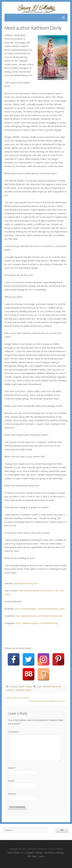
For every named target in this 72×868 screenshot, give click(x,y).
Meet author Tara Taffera (18, 698)
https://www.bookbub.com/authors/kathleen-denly (40, 609)
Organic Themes (35, 853)
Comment (14, 732)
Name (12, 768)
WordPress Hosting (54, 853)
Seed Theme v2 (15, 853)
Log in (42, 856)
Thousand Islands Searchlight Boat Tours (47, 701)
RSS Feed (32, 856)
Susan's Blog (25, 686)
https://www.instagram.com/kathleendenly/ (37, 623)
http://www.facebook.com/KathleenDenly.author (39, 616)
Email (12, 781)
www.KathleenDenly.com (26, 583)
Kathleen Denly (23, 690)
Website (12, 794)
